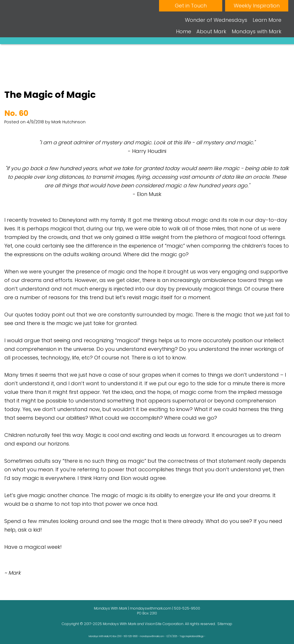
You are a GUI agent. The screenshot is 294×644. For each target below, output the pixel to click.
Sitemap (225, 624)
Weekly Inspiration (257, 6)
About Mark (211, 31)
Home (184, 31)
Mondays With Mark (119, 624)
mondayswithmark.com (151, 608)
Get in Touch (191, 6)
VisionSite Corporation (164, 624)
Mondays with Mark (257, 31)
